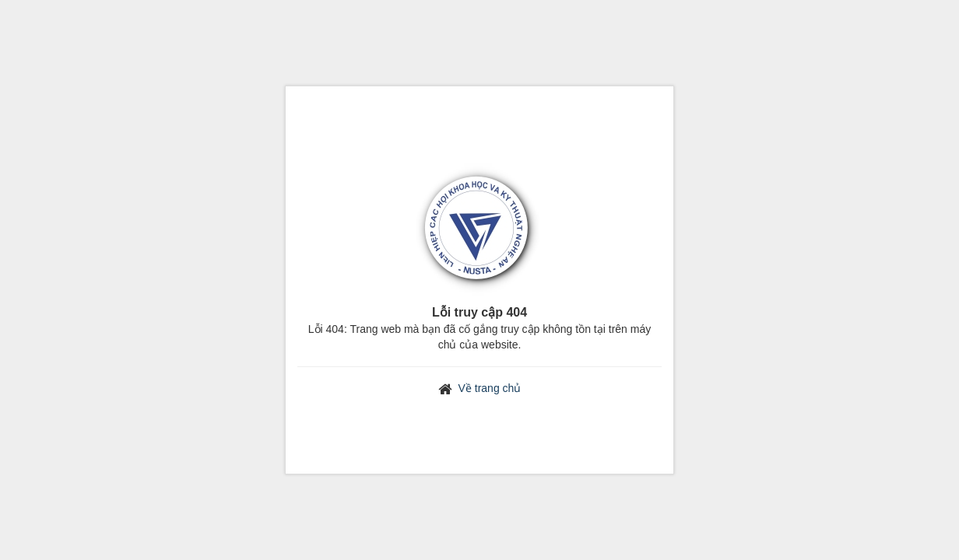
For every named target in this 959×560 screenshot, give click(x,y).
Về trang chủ (490, 388)
